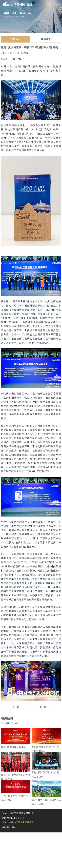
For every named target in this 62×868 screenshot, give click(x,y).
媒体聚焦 (46, 39)
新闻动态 (16, 39)
